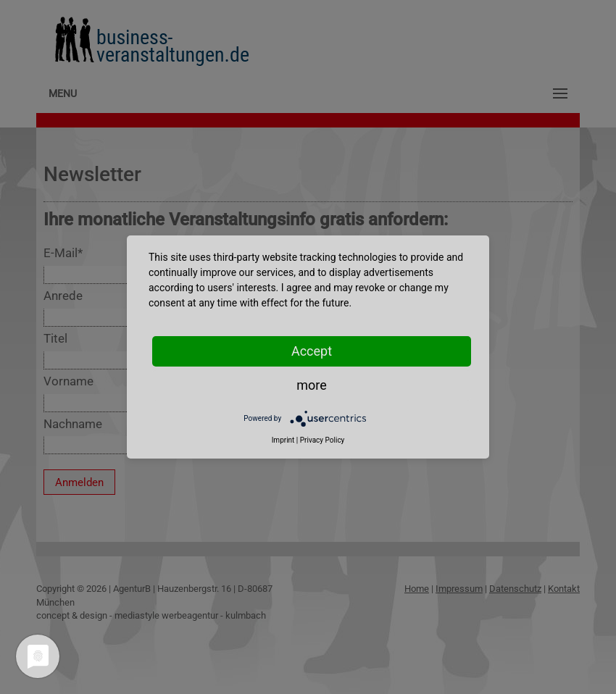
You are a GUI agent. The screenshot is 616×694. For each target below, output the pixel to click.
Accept (312, 351)
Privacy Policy (322, 440)
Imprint (283, 440)
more (312, 385)
